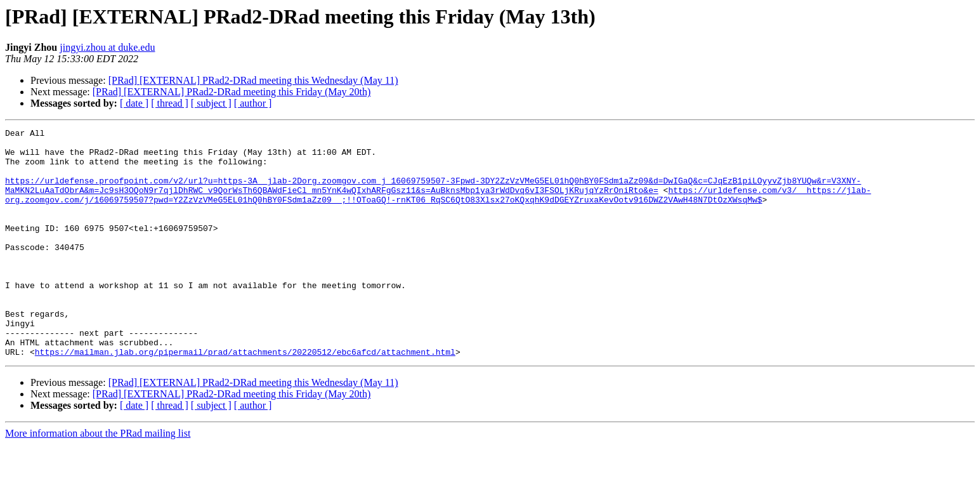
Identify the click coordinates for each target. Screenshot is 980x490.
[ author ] (253, 103)
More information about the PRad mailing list (98, 479)
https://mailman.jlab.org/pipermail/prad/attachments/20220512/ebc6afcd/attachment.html (245, 397)
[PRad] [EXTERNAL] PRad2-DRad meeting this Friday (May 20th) (232, 92)
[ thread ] (170, 103)
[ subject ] (211, 103)
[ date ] (134, 103)
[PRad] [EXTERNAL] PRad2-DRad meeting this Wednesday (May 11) (253, 80)
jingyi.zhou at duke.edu (107, 47)
